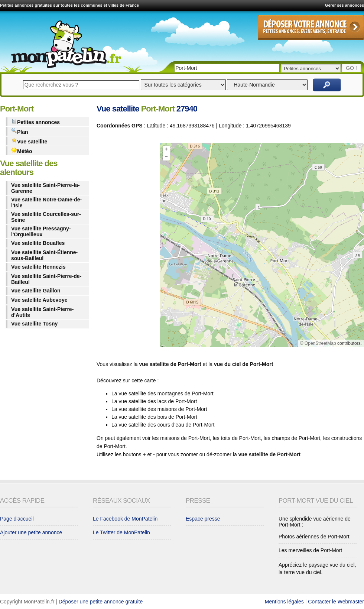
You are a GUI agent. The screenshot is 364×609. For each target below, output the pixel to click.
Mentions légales (284, 602)
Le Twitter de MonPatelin (121, 532)
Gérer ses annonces (344, 5)
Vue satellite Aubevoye (39, 300)
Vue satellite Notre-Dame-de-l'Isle (46, 203)
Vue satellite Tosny (34, 324)
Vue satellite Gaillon (36, 291)
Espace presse (203, 519)
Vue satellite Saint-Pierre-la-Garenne (45, 188)
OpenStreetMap (320, 343)
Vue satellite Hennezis (38, 267)
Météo (22, 151)
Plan (20, 131)
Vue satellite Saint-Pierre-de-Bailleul (46, 279)
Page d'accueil (17, 519)
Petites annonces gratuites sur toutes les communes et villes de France (69, 5)
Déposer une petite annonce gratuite (101, 602)
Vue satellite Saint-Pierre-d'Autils (42, 312)
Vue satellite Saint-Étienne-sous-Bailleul (44, 255)
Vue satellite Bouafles (38, 243)
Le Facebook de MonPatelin (125, 519)
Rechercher (327, 85)
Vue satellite (29, 141)
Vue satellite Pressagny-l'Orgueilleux (41, 231)
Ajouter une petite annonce (31, 532)
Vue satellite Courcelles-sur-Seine (46, 217)
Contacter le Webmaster (336, 602)
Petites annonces (35, 122)
